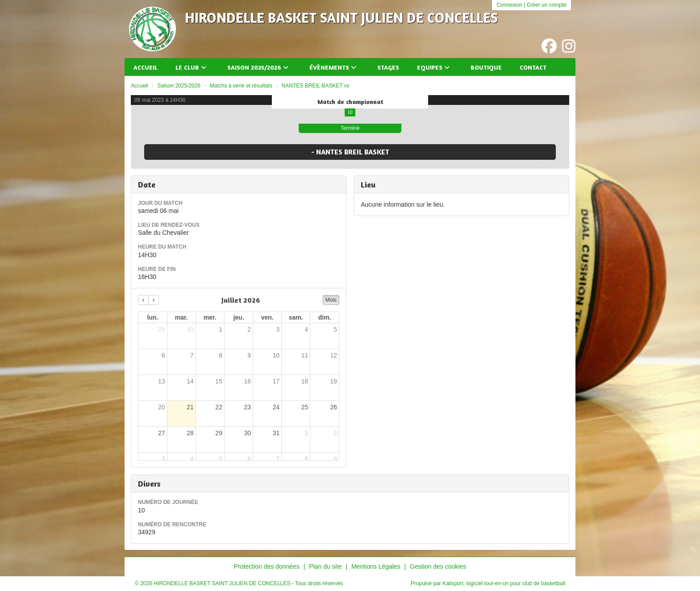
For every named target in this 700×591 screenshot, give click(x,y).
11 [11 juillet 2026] (305, 355)
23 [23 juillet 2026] (247, 407)
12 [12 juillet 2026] (333, 355)
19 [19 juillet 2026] (333, 381)
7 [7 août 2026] (278, 459)
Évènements (333, 67)
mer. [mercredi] (210, 317)
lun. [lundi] (152, 317)
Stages (388, 67)
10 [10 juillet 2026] (276, 355)
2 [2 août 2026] (335, 433)
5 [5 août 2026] (221, 459)
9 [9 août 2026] (335, 459)
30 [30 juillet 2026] (247, 433)
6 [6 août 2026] (249, 459)
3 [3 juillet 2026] (278, 329)
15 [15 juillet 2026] (219, 381)
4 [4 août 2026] (192, 459)
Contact (533, 67)
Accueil (146, 67)
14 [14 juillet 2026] (190, 381)
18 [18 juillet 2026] (305, 381)
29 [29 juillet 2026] (219, 433)
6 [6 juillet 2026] (163, 355)
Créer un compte (547, 5)
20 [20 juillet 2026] (162, 407)
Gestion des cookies (438, 566)
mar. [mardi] (181, 317)
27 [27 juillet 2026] (162, 433)
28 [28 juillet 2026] (190, 433)
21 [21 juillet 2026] (190, 407)
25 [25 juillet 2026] (305, 407)
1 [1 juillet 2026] (221, 329)
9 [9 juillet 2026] (249, 355)
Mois (331, 300)
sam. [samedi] (296, 317)
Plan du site (325, 566)
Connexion (509, 5)
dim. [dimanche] (325, 317)
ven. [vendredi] (267, 317)
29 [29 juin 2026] (162, 329)
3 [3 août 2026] (163, 459)
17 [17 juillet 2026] (276, 381)
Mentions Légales (376, 566)
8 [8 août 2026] (307, 459)
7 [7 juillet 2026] (192, 355)
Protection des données (267, 566)
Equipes (433, 67)
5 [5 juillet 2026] (335, 329)
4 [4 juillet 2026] (307, 329)
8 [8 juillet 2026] (221, 355)
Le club (191, 67)
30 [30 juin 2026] (190, 329)
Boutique (486, 67)
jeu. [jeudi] (238, 317)
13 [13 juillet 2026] (162, 381)
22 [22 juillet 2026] (219, 407)
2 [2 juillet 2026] (249, 329)
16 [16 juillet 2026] (247, 381)
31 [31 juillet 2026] (276, 433)
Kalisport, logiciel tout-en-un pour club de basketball (504, 583)
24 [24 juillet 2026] (276, 407)
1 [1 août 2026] (307, 433)
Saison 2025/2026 (258, 67)
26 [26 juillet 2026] (333, 407)
